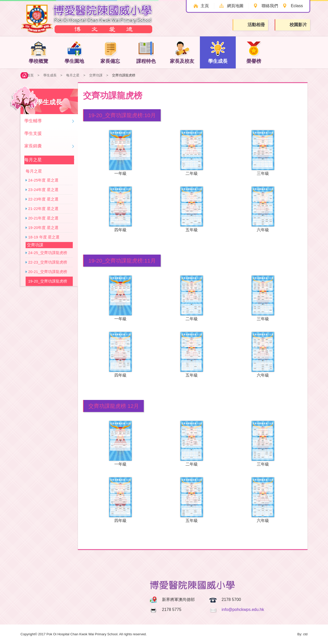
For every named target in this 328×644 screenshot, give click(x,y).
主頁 (205, 6)
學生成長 (218, 52)
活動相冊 (251, 25)
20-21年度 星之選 (43, 218)
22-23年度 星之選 (43, 199)
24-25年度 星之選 (43, 180)
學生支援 (33, 133)
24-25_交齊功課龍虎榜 (48, 253)
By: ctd (302, 634)
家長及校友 (182, 52)
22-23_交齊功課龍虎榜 (48, 262)
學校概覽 (38, 52)
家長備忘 (110, 52)
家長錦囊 (33, 146)
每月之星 (73, 75)
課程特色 (146, 52)
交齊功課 (96, 75)
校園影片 (293, 25)
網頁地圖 (235, 6)
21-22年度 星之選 (43, 209)
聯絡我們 (270, 6)
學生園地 (74, 52)
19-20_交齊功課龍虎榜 (48, 281)
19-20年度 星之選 (43, 228)
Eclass (297, 6)
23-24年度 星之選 (43, 190)
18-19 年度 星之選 (44, 237)
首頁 (30, 75)
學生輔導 (33, 121)
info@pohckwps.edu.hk (243, 610)
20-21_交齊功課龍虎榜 (48, 272)
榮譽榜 (254, 52)
